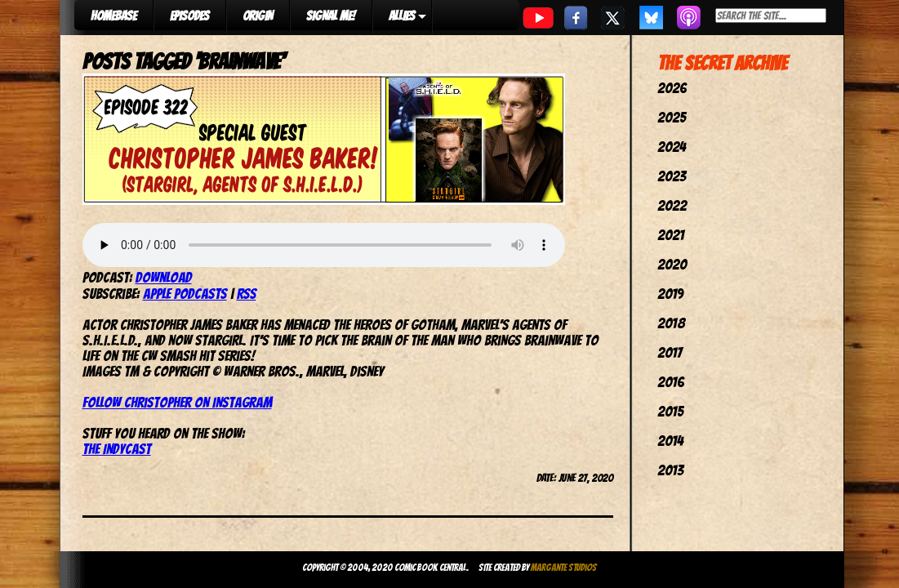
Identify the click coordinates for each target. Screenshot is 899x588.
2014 (670, 441)
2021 (671, 235)
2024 (672, 147)
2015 (670, 411)
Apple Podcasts (185, 294)
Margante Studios (564, 567)
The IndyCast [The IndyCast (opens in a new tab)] (117, 449)
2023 (672, 176)
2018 (671, 323)
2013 (670, 470)
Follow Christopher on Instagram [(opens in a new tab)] (177, 402)
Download (164, 277)
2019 (670, 294)
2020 (672, 264)
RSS (247, 294)
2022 (672, 205)
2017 (670, 352)
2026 (672, 88)
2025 (672, 117)
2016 (671, 382)
